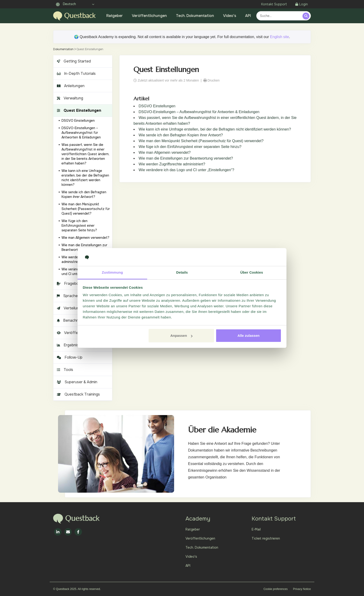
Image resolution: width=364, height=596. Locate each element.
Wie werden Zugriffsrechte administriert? (172, 164)
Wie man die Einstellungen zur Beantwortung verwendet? (186, 158)
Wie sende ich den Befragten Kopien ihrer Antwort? (181, 135)
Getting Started (73, 61)
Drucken (211, 80)
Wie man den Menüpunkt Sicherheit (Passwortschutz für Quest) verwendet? (201, 141)
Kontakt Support (274, 4)
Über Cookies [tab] (252, 272)
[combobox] (280, 16)
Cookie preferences (276, 589)
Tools (64, 370)
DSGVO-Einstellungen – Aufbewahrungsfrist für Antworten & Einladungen (199, 112)
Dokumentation (63, 49)
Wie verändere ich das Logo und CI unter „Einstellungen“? (186, 170)
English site (279, 37)
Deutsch (66, 4)
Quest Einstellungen (78, 110)
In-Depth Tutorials (76, 74)
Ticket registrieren (266, 538)
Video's (230, 16)
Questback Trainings (78, 394)
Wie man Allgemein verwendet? (165, 152)
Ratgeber (115, 16)
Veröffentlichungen (149, 16)
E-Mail (256, 529)
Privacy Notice (302, 589)
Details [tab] (182, 272)
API (248, 16)
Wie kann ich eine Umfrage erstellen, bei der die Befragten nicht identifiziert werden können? (215, 129)
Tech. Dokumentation (195, 16)
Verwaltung (69, 98)
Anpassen (182, 336)
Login (302, 4)
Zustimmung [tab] (112, 272)
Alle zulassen (249, 336)
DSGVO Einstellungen (157, 106)
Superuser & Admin (76, 382)
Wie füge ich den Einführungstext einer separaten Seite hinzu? (190, 147)
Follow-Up (69, 357)
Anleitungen (70, 86)
